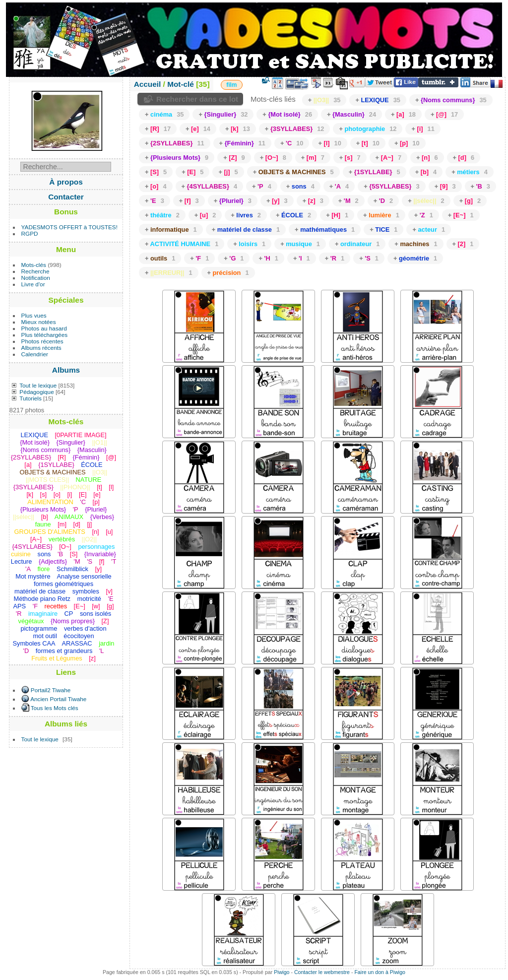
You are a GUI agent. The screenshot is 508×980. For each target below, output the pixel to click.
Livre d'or (33, 284)
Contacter (66, 197)
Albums (66, 370)
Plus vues (34, 315)
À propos (66, 182)
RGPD (30, 233)
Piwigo (282, 972)
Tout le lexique (38, 385)
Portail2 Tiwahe (51, 690)
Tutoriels (31, 398)
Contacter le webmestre (322, 972)
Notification (36, 278)
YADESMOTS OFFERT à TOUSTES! (69, 227)
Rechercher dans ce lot (197, 99)
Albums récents (41, 348)
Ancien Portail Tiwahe (58, 699)
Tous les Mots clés (55, 708)
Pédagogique (36, 392)
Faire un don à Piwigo (380, 972)
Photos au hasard (44, 328)
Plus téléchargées (45, 335)
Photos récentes (42, 341)
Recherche (35, 271)
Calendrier (35, 354)
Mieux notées (39, 322)
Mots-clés (34, 265)
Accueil (148, 84)
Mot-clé (181, 84)
